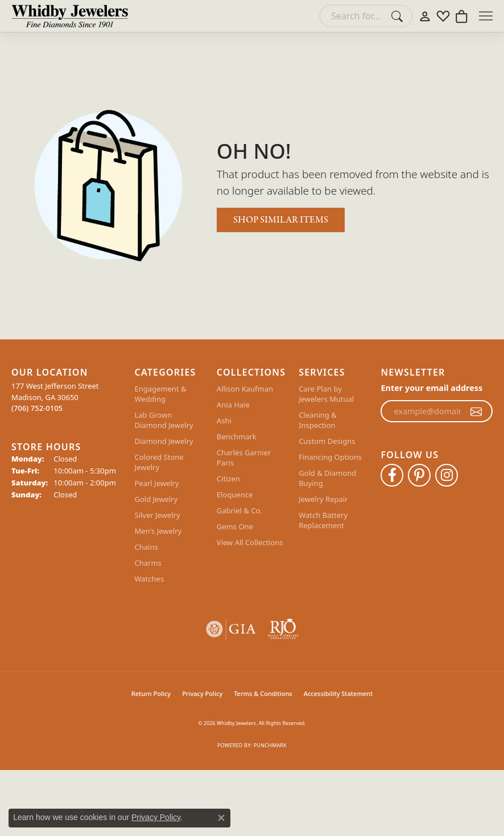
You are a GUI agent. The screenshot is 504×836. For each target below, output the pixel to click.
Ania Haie (233, 405)
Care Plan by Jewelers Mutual (326, 394)
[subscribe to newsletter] (476, 411)
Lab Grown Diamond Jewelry (164, 420)
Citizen (228, 479)
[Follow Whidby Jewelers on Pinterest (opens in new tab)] (419, 475)
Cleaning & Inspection (318, 420)
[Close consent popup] (221, 818)
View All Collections (250, 542)
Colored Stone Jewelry (159, 462)
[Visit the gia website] (231, 629)
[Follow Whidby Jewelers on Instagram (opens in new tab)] (447, 475)
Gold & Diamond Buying (327, 478)
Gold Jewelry (156, 499)
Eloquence (235, 495)
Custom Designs (327, 441)
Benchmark (237, 436)
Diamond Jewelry (164, 441)
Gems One (235, 526)
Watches (150, 579)
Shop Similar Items (281, 220)
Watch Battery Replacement (323, 520)
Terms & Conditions (263, 693)
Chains (146, 547)
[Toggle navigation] (486, 16)
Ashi (224, 421)
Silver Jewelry (158, 515)
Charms (148, 563)
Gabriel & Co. (239, 510)
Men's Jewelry (158, 531)
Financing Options (330, 457)
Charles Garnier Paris (244, 458)
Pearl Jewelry (157, 483)
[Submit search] (399, 16)
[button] (425, 16)
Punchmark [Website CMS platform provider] (270, 745)
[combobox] (353, 16)
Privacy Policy (202, 693)
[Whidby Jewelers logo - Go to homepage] (70, 16)
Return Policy (151, 693)
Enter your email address (431, 388)
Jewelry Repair (323, 499)
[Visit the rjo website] (283, 629)
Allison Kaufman (245, 389)
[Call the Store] (37, 408)
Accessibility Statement (338, 693)
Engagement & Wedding (161, 394)
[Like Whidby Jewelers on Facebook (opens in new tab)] (392, 475)
